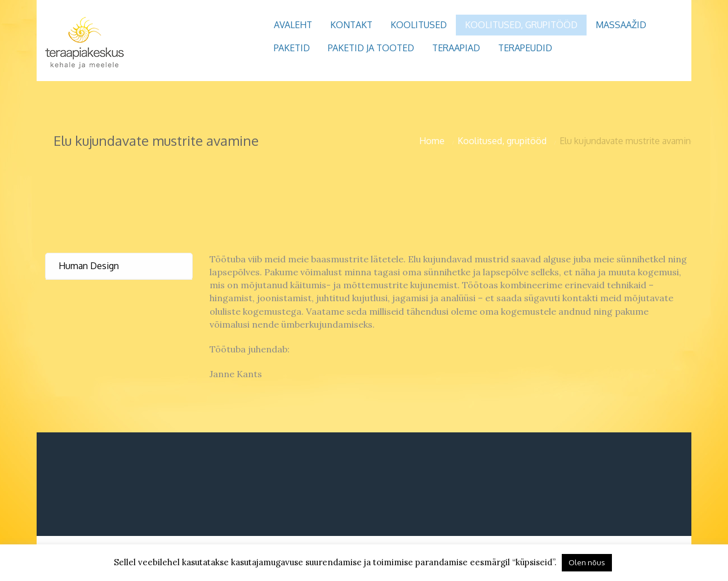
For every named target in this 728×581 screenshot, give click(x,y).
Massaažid (621, 25)
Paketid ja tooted (371, 48)
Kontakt (351, 25)
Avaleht (293, 25)
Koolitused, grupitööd (521, 25)
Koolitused (419, 25)
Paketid (292, 48)
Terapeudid (525, 48)
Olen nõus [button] (587, 562)
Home (432, 141)
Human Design (89, 266)
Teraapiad (456, 48)
